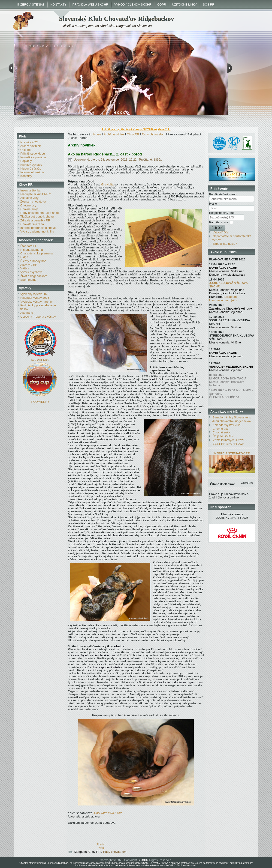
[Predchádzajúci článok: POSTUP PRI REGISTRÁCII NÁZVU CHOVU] (102, 844)
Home (97, 134)
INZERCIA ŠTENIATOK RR (232, 453)
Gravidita (107, 184)
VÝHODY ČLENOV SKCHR (133, 4)
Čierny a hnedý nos (33, 261)
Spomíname (28, 280)
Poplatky (26, 161)
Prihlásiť (217, 228)
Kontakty (26, 176)
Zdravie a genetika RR (35, 220)
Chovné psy (28, 205)
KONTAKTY (59, 4)
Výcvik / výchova (31, 272)
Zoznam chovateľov (33, 201)
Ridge (24, 257)
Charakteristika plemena (36, 253)
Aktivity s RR (29, 265)
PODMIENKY (40, 360)
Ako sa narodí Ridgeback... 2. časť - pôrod (105, 154)
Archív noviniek (30, 146)
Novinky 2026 (29, 142)
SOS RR (209, 4)
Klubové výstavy (31, 165)
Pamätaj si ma (219, 222)
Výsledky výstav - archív (36, 302)
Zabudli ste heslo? (225, 244)
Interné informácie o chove (38, 228)
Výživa (25, 268)
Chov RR (133, 134)
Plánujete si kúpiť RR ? (36, 194)
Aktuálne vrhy (29, 198)
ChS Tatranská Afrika (108, 813)
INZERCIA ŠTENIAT (31, 4)
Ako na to (27, 313)
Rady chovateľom (154, 134)
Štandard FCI (29, 246)
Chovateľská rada (32, 224)
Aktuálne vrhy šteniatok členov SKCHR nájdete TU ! (136, 129)
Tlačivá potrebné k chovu (37, 216)
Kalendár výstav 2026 (35, 298)
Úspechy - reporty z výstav (38, 317)
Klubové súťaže (31, 169)
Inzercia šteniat (30, 190)
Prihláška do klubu (33, 154)
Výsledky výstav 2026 (35, 294)
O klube (26, 150)
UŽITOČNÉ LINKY (184, 4)
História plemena (32, 250)
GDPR (162, 4)
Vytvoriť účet (221, 232)
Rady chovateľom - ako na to (39, 213)
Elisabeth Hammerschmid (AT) (223, 298)
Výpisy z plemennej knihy (37, 231)
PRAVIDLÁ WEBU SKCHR (90, 4)
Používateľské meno (223, 194)
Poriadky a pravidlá (33, 157)
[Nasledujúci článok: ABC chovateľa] (102, 848)
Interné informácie (32, 172)
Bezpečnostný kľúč (222, 213)
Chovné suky (29, 209)
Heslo (213, 204)
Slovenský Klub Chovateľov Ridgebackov (117, 19)
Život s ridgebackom (34, 276)
